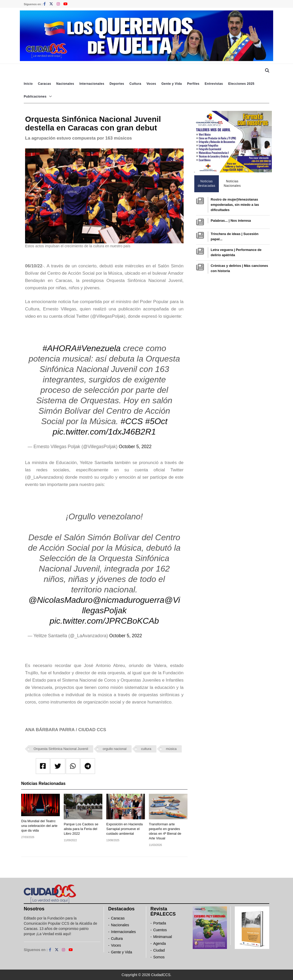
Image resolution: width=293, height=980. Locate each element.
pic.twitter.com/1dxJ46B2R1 (104, 432)
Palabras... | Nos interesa (231, 221)
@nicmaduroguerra (128, 600)
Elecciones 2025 (241, 84)
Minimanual (163, 937)
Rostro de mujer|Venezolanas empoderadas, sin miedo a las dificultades (235, 205)
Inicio (28, 84)
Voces (151, 84)
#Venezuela (99, 348)
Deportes (117, 84)
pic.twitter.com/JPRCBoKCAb (104, 621)
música (171, 749)
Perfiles (193, 84)
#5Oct (156, 421)
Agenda (160, 943)
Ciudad (159, 950)
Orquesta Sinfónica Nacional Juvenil (61, 749)
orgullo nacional (115, 749)
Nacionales (65, 84)
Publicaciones (35, 97)
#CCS (132, 421)
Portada (160, 923)
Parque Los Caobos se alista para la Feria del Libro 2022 (81, 829)
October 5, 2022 (135, 447)
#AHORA (60, 348)
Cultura (135, 84)
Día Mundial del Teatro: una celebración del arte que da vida (39, 826)
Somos (159, 957)
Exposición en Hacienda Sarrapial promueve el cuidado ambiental (124, 829)
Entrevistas (214, 84)
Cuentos (160, 930)
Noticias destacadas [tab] (206, 184)
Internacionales (92, 84)
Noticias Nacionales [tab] (232, 184)
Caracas (44, 84)
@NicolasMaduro (61, 600)
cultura (146, 749)
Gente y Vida (172, 84)
